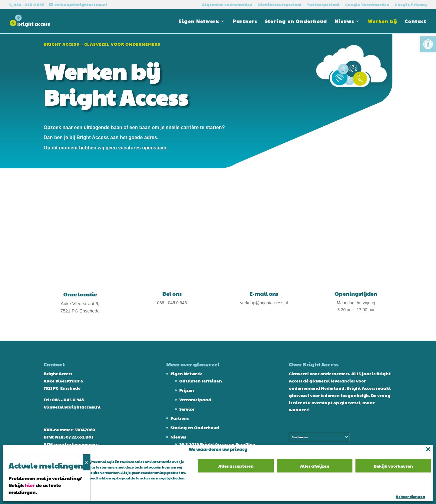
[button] (428, 44)
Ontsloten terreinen (201, 381)
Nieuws (344, 22)
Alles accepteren (236, 466)
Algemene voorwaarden (227, 5)
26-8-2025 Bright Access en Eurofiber (217, 444)
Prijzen (187, 390)
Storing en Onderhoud (296, 22)
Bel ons (172, 294)
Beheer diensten (410, 496)
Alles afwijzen (315, 466)
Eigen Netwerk (199, 22)
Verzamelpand (195, 399)
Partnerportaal (324, 5)
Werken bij (383, 22)
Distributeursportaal (280, 5)
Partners (245, 22)
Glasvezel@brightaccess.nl (72, 407)
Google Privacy (411, 5)
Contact (416, 22)
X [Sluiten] (87, 462)
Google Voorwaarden (367, 5)
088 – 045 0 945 (68, 399)
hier (30, 485)
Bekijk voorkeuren (393, 466)
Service (187, 409)
